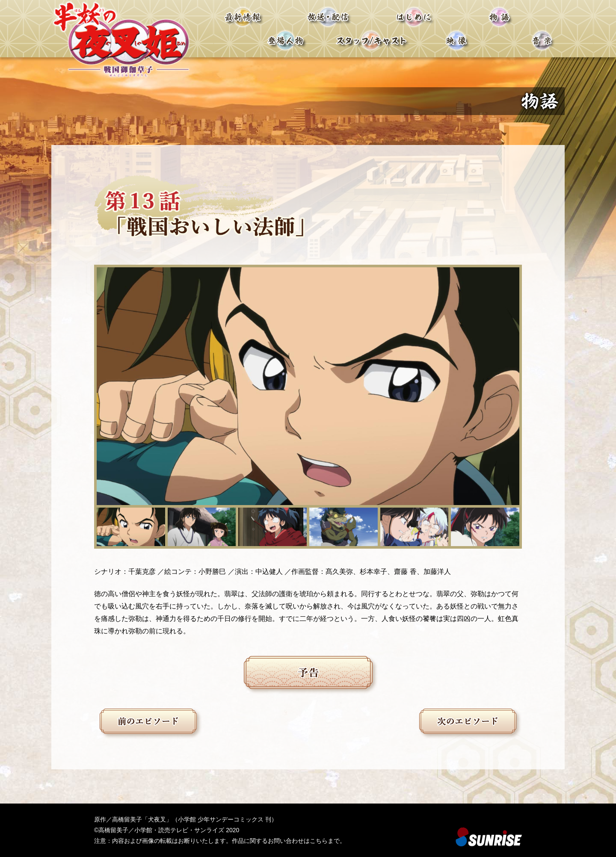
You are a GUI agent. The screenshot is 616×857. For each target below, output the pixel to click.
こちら (319, 841)
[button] (131, 527)
